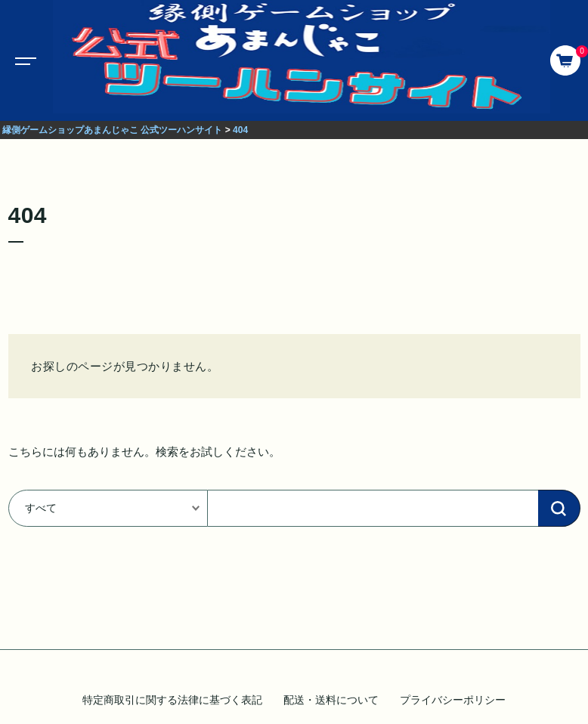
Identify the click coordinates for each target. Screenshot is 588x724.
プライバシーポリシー (453, 700)
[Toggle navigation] (23, 60)
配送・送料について (331, 700)
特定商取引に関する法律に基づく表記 (172, 700)
